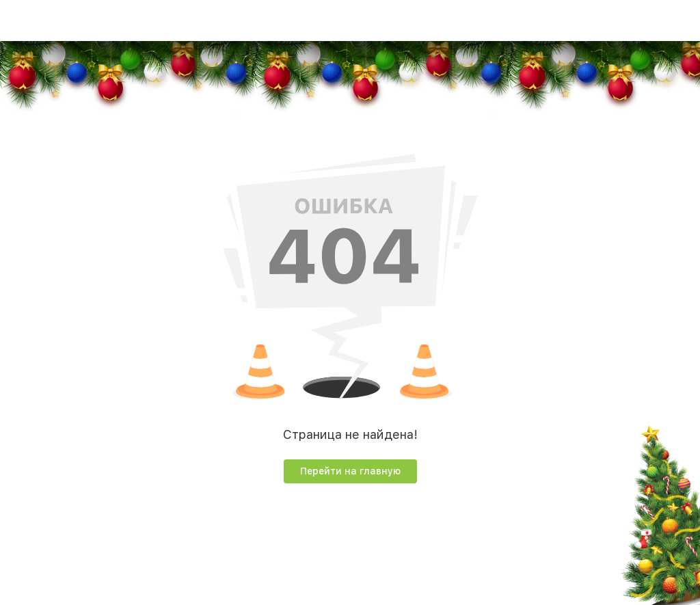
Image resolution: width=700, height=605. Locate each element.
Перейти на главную (350, 471)
